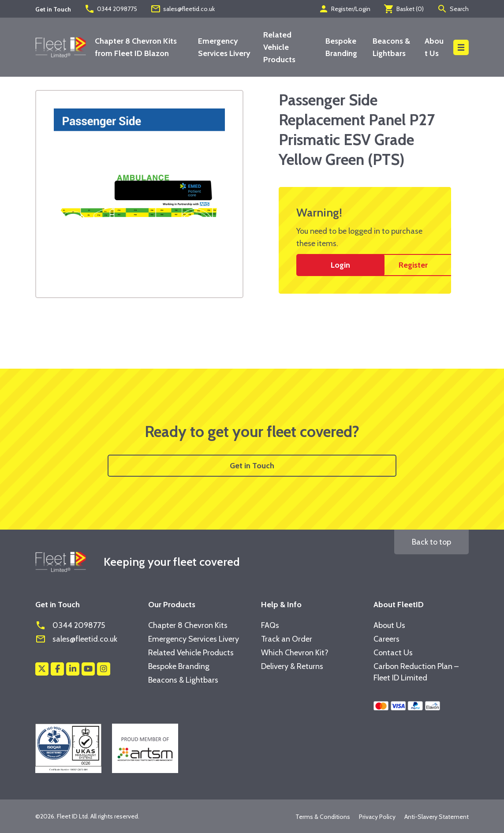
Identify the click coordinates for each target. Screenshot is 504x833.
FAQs (270, 625)
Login (340, 265)
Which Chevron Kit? (295, 653)
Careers (386, 639)
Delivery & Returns (292, 666)
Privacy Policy (377, 817)
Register (413, 265)
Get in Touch (252, 466)
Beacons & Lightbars (183, 680)
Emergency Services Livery (194, 639)
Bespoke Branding (179, 666)
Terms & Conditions (323, 817)
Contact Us (393, 653)
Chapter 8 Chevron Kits (188, 625)
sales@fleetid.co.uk (183, 9)
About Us (389, 625)
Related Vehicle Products (279, 47)
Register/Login (344, 9)
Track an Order (287, 639)
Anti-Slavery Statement (437, 817)
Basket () (404, 9)
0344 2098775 (111, 9)
